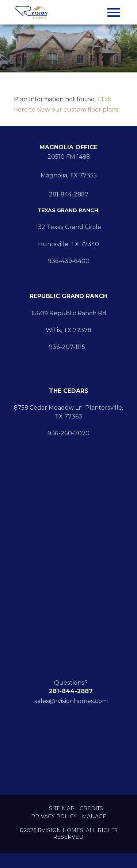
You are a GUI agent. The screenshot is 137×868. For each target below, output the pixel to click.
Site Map (62, 809)
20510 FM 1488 (69, 157)
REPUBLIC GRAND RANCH (68, 296)
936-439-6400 (69, 261)
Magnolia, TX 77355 (69, 175)
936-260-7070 (68, 433)
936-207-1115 (68, 347)
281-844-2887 (69, 194)
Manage (94, 817)
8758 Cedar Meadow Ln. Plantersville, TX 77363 (68, 412)
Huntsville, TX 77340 (68, 244)
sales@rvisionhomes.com (71, 701)
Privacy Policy (54, 817)
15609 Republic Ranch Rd (69, 313)
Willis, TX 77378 (68, 330)
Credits (91, 809)
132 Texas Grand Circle (68, 227)
